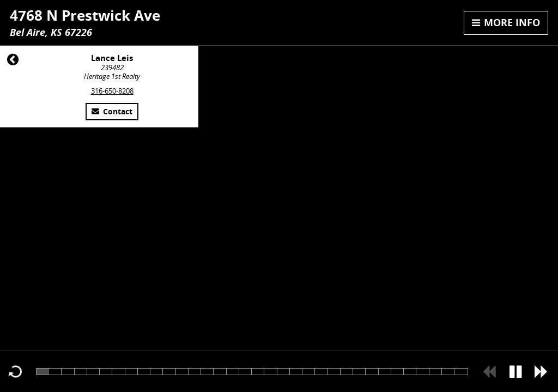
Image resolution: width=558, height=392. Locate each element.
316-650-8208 (112, 91)
